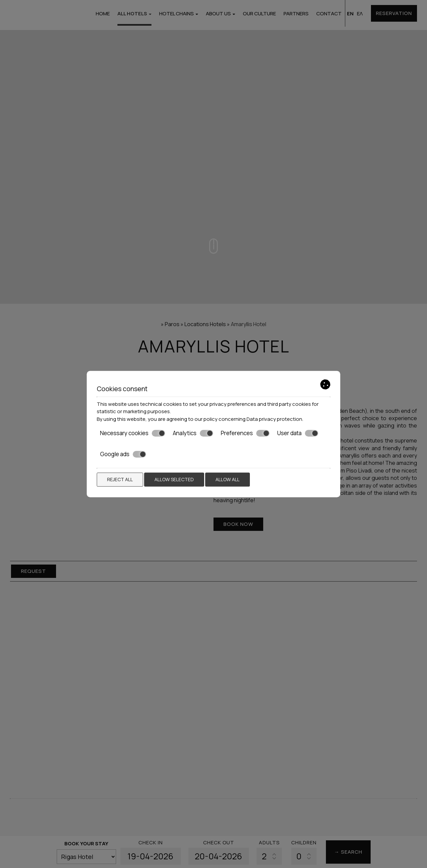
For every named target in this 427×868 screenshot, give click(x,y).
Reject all (120, 479)
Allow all (228, 479)
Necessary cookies (133, 433)
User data (298, 433)
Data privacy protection (274, 419)
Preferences (245, 433)
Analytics (193, 433)
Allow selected (174, 479)
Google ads (123, 454)
